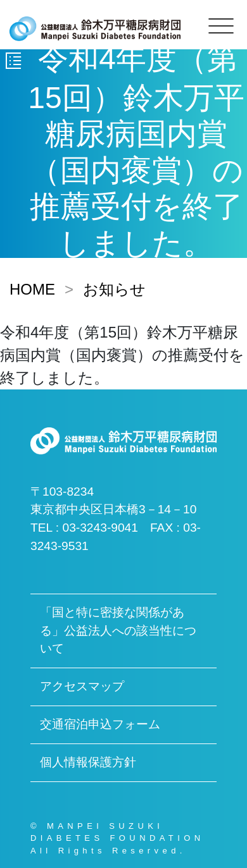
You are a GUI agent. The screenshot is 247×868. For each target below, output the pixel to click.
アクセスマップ (82, 686)
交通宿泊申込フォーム (100, 724)
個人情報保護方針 (88, 762)
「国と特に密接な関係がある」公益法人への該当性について (118, 631)
